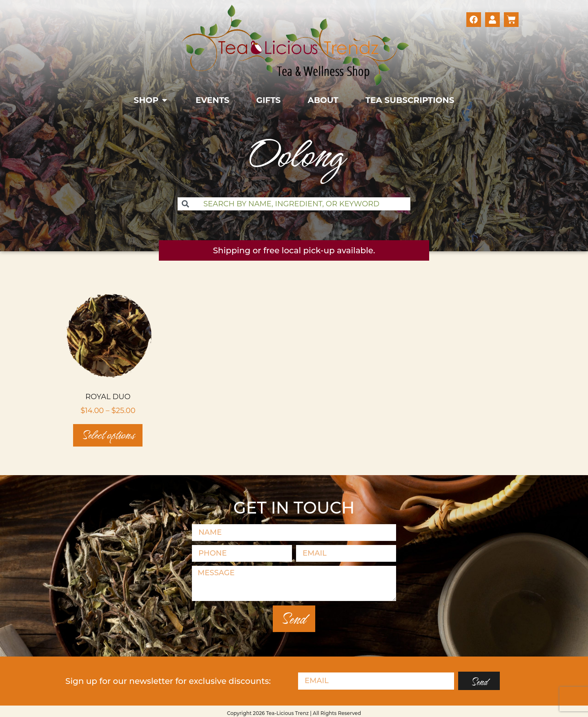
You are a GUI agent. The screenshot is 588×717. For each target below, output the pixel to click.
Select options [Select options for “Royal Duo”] (108, 435)
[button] (151, 100)
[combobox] (294, 204)
